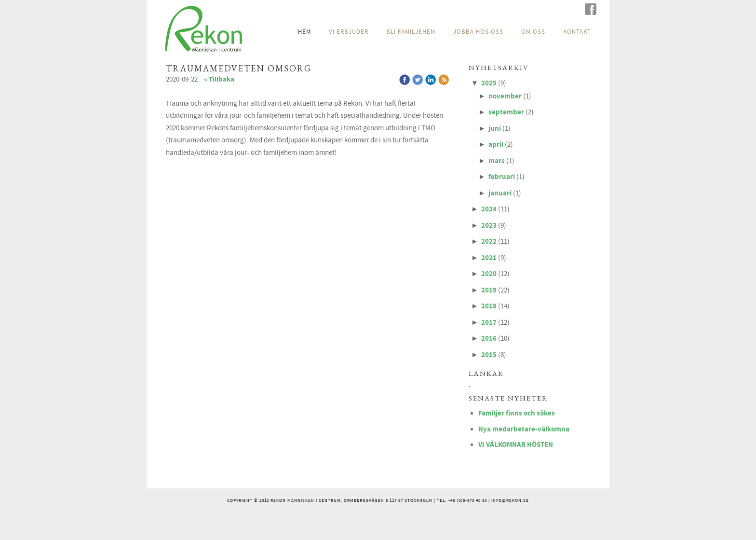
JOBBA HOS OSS (478, 32)
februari (502, 177)
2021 (489, 258)
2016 (489, 339)
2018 (489, 306)
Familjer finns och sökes (517, 413)
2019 (489, 290)
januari (500, 193)
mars (497, 161)
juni (495, 129)
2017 (489, 323)
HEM (304, 32)
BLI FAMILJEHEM (411, 32)
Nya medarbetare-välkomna (524, 429)
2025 (489, 83)
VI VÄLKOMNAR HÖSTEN (516, 445)
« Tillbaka (219, 79)
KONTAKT (577, 32)
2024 (489, 209)
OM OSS (533, 32)
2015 (489, 355)
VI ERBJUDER (349, 32)
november (505, 96)
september (506, 112)
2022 (489, 242)
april (496, 145)
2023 (489, 226)
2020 (489, 274)
